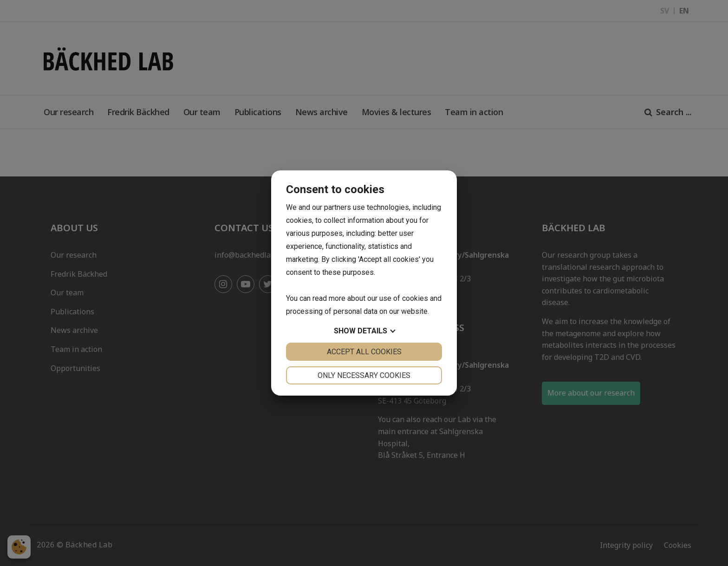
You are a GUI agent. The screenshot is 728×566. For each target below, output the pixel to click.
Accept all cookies (364, 352)
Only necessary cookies (364, 375)
